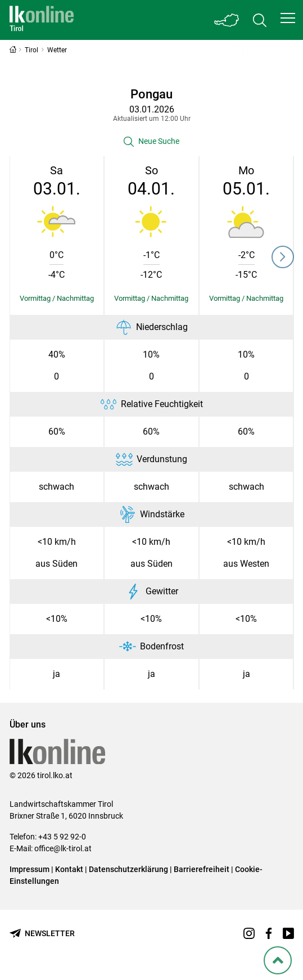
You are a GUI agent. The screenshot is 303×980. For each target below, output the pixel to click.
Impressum (30, 869)
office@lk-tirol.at (63, 848)
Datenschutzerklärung (128, 869)
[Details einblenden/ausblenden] (57, 299)
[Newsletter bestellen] (42, 934)
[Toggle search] (260, 20)
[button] (288, 18)
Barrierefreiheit (202, 869)
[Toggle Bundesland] (227, 20)
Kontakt (69, 869)
